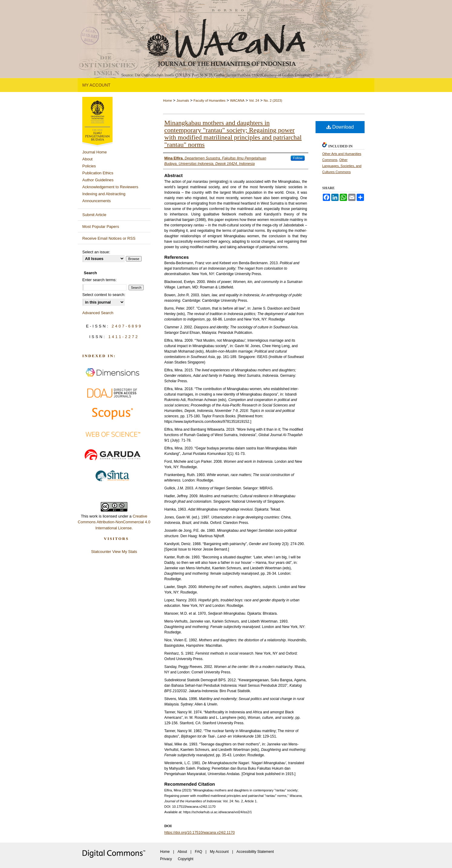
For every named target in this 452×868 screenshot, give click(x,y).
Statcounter (101, 552)
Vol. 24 (254, 100)
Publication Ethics (98, 173)
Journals (183, 100)
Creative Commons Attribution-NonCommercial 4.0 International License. (114, 522)
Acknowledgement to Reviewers (110, 187)
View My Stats (125, 552)
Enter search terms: (99, 280)
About (87, 159)
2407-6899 (127, 326)
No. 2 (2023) (273, 100)
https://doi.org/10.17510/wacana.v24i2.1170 (200, 833)
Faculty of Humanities (210, 100)
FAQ (198, 852)
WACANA (237, 100)
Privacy (166, 859)
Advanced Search (98, 313)
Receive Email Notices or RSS (109, 238)
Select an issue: (96, 252)
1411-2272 (124, 337)
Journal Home (95, 152)
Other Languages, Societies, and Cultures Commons (342, 166)
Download (340, 127)
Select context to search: (104, 295)
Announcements (97, 201)
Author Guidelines (98, 180)
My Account (219, 852)
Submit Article (94, 215)
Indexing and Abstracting (104, 194)
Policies (89, 166)
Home (167, 100)
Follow (298, 158)
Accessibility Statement (255, 852)
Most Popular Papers (101, 227)
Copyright (186, 859)
